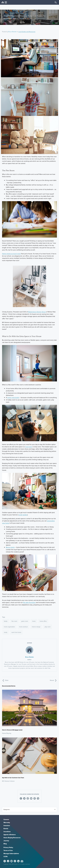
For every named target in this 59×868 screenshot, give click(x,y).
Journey (6, 841)
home (34, 621)
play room (48, 627)
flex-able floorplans (29, 603)
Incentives (7, 832)
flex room (14, 621)
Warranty (7, 822)
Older (5, 680)
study (6, 632)
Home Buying (7, 733)
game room (25, 621)
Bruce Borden (12, 32)
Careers (6, 819)
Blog (5, 844)
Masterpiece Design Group (37, 312)
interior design (36, 627)
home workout (23, 627)
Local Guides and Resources (27, 32)
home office (43, 621)
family (6, 621)
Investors (7, 826)
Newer (53, 680)
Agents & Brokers (10, 835)
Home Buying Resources (12, 838)
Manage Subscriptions (11, 853)
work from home (16, 632)
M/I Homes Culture (8, 781)
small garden (23, 515)
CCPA (6, 857)
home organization (9, 627)
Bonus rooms (10, 547)
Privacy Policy (8, 847)
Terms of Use (8, 850)
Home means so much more (11, 254)
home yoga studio (13, 398)
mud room (29, 447)
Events (6, 829)
